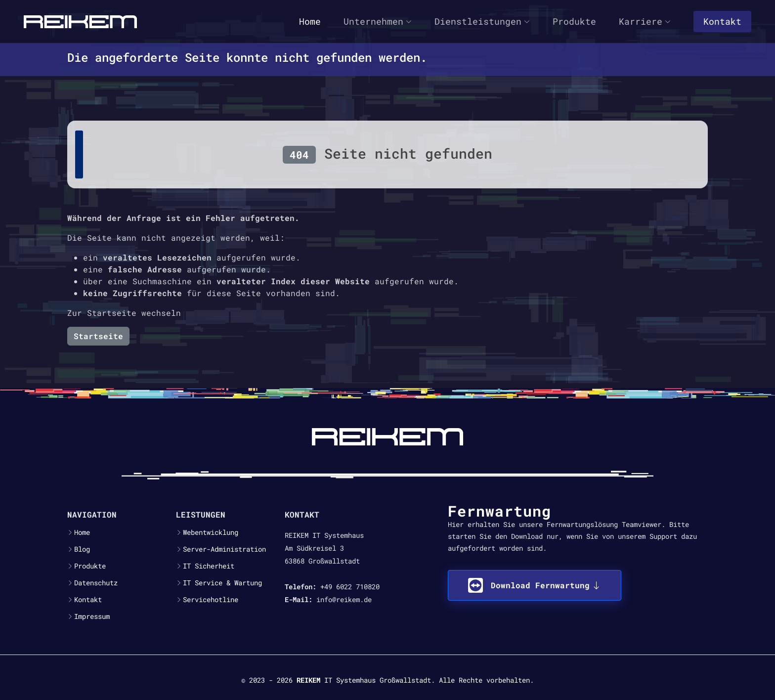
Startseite (98, 336)
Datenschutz (96, 583)
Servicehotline (211, 600)
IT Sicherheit (209, 566)
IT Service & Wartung (222, 583)
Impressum (92, 616)
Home (310, 21)
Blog (82, 549)
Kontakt (722, 21)
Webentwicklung (211, 532)
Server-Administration (224, 549)
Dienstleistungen (482, 21)
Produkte (574, 21)
